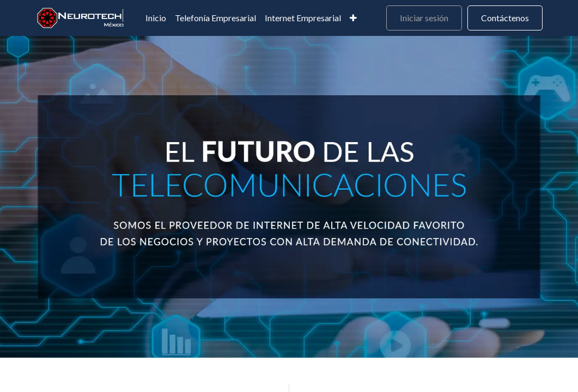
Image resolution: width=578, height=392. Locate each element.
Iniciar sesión (424, 18)
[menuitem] (156, 18)
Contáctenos (505, 18)
